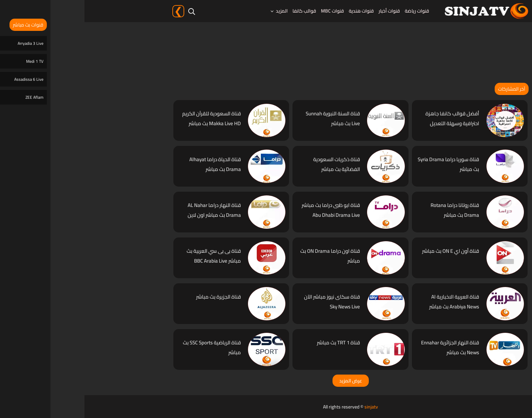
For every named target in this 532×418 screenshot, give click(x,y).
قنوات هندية (277, 11)
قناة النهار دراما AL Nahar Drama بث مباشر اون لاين (130, 210)
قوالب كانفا (220, 11)
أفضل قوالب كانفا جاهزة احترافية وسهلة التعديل (368, 118)
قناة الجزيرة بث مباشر (134, 297)
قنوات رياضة (332, 11)
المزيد (197, 11)
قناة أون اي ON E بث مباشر (366, 251)
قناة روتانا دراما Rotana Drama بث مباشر (370, 210)
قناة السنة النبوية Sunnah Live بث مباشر (248, 118)
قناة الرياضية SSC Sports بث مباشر (127, 347)
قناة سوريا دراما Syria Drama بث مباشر (364, 164)
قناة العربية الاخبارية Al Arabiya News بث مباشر (370, 302)
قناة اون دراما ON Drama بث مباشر (246, 256)
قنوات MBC (248, 11)
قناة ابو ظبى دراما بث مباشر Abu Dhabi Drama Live (246, 210)
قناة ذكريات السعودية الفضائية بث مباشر (252, 164)
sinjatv (287, 407)
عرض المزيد (266, 381)
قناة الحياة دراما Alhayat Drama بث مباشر (131, 164)
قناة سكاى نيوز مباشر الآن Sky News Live (248, 302)
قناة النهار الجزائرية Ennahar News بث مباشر (366, 347)
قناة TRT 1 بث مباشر (254, 343)
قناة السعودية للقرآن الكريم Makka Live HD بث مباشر (127, 118)
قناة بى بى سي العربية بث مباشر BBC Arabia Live (129, 256)
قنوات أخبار (305, 11)
